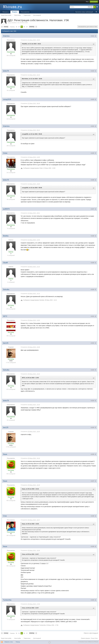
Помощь (18, 642)
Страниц (12, 27)
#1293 (93, 370)
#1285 (93, 153)
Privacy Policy (94, 638)
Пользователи (25, 12)
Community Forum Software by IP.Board (88, 642)
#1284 (93, 126)
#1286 (93, 180)
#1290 (93, 290)
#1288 (93, 236)
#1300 (93, 600)
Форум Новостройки (6, 638)
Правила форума (85, 638)
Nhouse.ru (6, 12)
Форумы (15, 12)
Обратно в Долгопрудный (91, 633)
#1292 (93, 343)
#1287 (93, 209)
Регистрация (94, 2)
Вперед (32, 27)
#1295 (93, 428)
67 (27, 27)
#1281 (93, 36)
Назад (6, 27)
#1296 (93, 454)
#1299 (93, 546)
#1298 (93, 516)
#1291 (93, 316)
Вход (87, 2)
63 (16, 27)
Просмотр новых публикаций (84, 12)
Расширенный (97, 7)
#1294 (93, 401)
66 (24, 27)
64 (19, 27)
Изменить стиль (9, 642)
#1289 (93, 263)
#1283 (93, 99)
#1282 (93, 71)
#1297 (93, 481)
